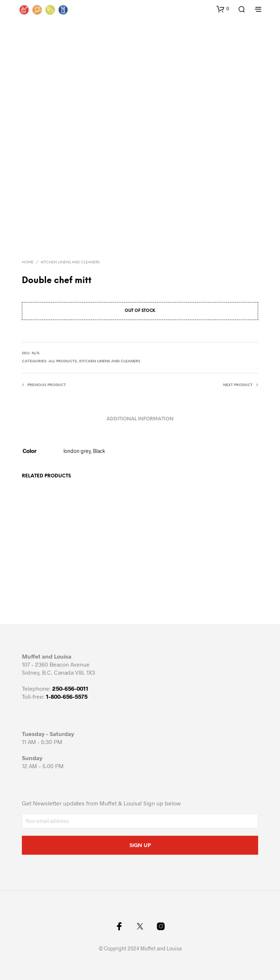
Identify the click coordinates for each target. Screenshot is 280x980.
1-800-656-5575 (67, 696)
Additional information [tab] (140, 419)
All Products (63, 361)
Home (28, 262)
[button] (223, 9)
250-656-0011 (70, 688)
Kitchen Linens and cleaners (70, 262)
